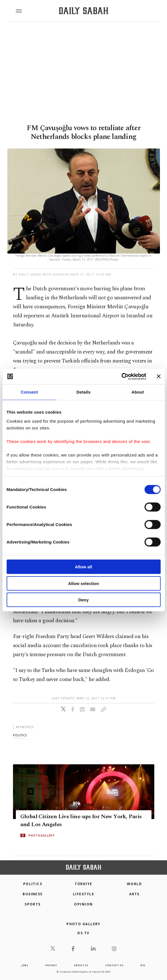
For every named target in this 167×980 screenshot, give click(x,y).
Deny (83, 600)
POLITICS (33, 884)
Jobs (25, 965)
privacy (51, 965)
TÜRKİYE (83, 884)
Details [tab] (84, 392)
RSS (143, 965)
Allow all (83, 567)
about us (81, 965)
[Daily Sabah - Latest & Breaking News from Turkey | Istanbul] (83, 11)
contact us (114, 965)
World (134, 884)
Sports (33, 904)
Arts (134, 894)
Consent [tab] (29, 392)
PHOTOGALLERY (42, 835)
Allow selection (83, 583)
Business (33, 894)
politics (20, 735)
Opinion (83, 904)
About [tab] (138, 392)
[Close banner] (159, 376)
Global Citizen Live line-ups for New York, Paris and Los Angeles (81, 820)
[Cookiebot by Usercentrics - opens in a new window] (121, 376)
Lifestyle (83, 894)
